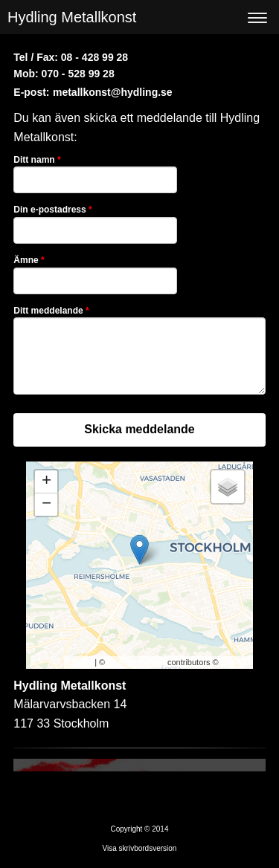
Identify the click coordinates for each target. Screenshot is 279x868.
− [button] (46, 505)
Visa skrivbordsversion (140, 848)
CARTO (235, 662)
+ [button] (46, 482)
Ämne (29, 260)
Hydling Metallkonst (72, 17)
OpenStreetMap (136, 662)
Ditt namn (37, 160)
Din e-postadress (52, 210)
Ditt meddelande (51, 311)
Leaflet (80, 662)
